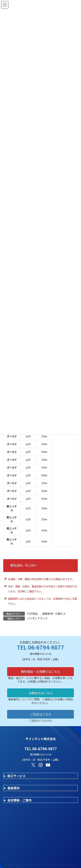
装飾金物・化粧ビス (54, 613)
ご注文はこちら (41, 714)
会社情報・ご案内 (19, 800)
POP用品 (32, 613)
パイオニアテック (37, 618)
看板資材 (13, 788)
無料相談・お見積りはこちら (41, 671)
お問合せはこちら (41, 693)
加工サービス (16, 776)
